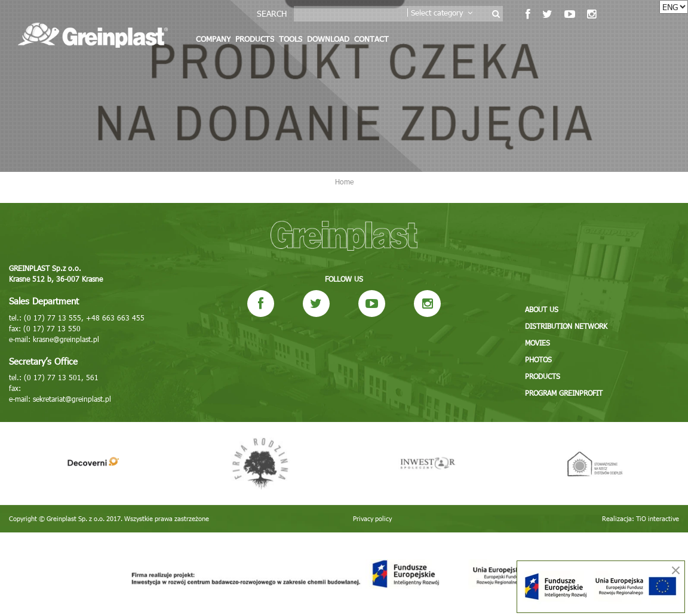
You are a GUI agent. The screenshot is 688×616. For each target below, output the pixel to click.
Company (213, 39)
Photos (538, 359)
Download (328, 39)
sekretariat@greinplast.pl (72, 399)
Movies (537, 343)
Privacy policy (372, 518)
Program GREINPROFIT (564, 393)
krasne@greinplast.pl (66, 339)
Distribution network (566, 326)
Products (255, 39)
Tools (291, 39)
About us (542, 309)
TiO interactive (658, 518)
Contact (371, 39)
